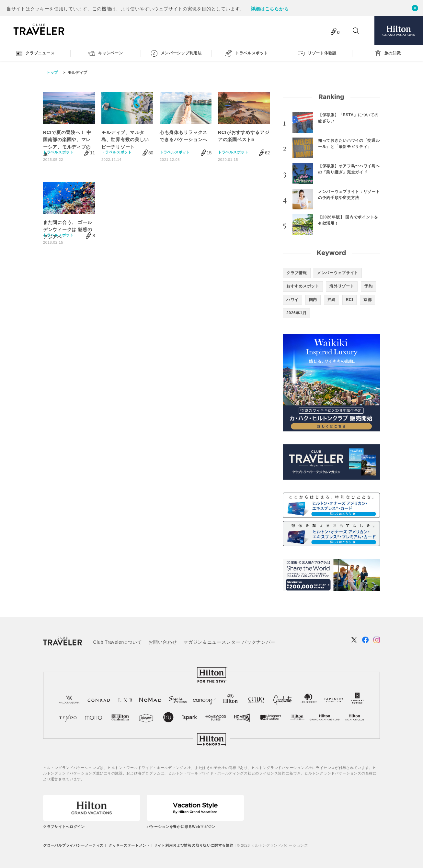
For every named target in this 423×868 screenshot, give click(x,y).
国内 (313, 300)
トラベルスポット (58, 152)
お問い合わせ (163, 642)
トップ (52, 72)
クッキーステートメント (129, 845)
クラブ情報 (297, 273)
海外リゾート (342, 286)
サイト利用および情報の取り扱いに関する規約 (194, 845)
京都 (367, 300)
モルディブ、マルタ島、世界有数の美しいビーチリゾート (125, 140)
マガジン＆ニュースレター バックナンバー (229, 642)
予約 (368, 286)
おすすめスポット (303, 286)
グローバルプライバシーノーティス (73, 845)
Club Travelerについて (118, 642)
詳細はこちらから (270, 9)
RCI (350, 300)
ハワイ (292, 300)
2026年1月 (296, 313)
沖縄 (332, 300)
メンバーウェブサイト (338, 273)
